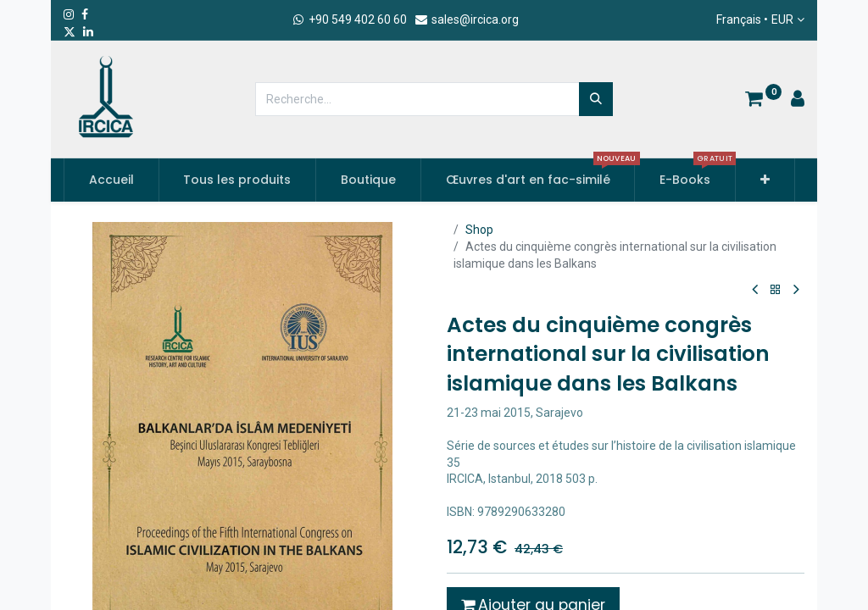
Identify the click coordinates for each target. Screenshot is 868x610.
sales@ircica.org (466, 19)
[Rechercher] (596, 99)
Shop (479, 230)
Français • (755, 20)
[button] (765, 180)
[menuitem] (111, 180)
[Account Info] (798, 101)
